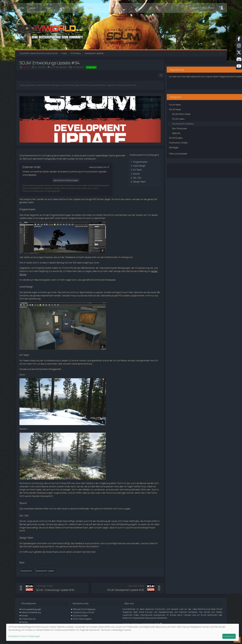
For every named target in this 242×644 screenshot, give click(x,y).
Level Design (139, 166)
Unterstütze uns (28, 619)
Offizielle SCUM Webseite (84, 609)
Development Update (48, 571)
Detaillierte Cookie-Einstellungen (24, 636)
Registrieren (209, 8)
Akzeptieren (229, 636)
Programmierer (140, 162)
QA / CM (137, 178)
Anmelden (194, 8)
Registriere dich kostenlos (194, 73)
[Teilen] (161, 75)
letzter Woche (30, 274)
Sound (136, 174)
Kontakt (25, 616)
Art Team (137, 170)
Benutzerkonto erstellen (198, 83)
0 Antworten (82, 67)
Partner (25, 622)
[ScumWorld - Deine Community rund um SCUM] (121, 31)
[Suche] (222, 8)
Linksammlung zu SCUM (83, 612)
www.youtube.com (101, 167)
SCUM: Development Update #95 (125, 590)
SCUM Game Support (82, 619)
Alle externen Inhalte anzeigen (69, 180)
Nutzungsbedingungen (31, 609)
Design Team (139, 182)
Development (30, 571)
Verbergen (153, 155)
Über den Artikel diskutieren (198, 167)
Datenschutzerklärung (31, 612)
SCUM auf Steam (80, 616)
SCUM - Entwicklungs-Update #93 (59, 590)
